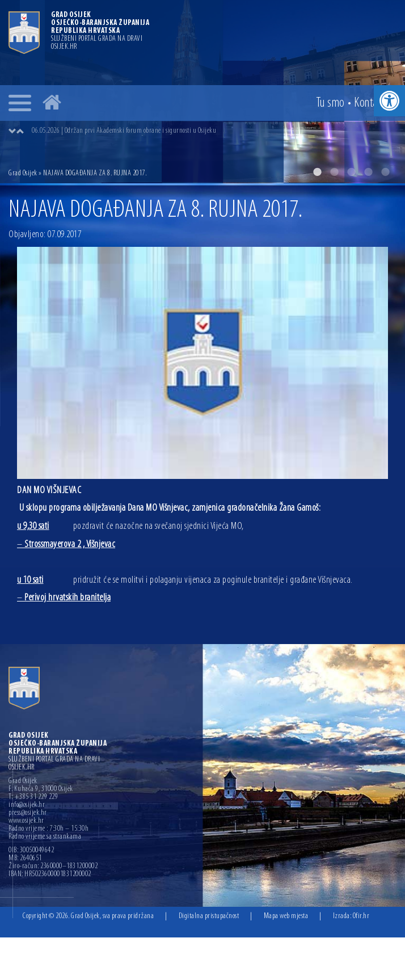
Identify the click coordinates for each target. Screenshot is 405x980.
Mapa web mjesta (286, 916)
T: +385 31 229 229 (33, 797)
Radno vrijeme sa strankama (45, 837)
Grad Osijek (23, 173)
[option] (214, 131)
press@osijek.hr (28, 813)
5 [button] (385, 172)
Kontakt (370, 103)
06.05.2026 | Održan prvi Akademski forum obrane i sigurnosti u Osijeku (124, 131)
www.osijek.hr (26, 821)
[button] (389, 101)
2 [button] (334, 172)
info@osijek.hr (27, 805)
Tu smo (330, 103)
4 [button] (368, 172)
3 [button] (351, 172)
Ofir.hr (361, 916)
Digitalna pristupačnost (209, 916)
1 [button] (317, 172)
